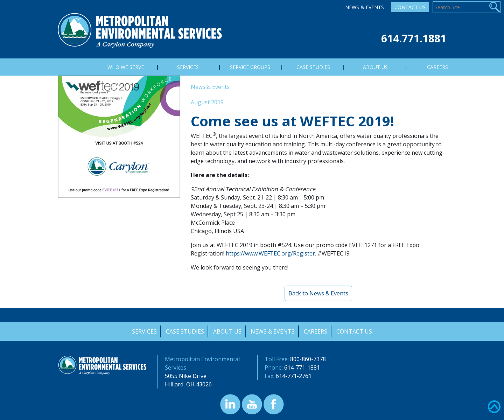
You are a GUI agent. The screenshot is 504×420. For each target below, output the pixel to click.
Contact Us (410, 7)
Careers (316, 331)
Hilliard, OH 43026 (188, 384)
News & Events (365, 7)
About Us (227, 331)
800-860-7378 (308, 359)
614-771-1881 (302, 367)
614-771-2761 (294, 376)
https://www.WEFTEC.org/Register (270, 253)
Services (144, 331)
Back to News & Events (318, 293)
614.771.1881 (414, 38)
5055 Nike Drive (186, 376)
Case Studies (185, 331)
